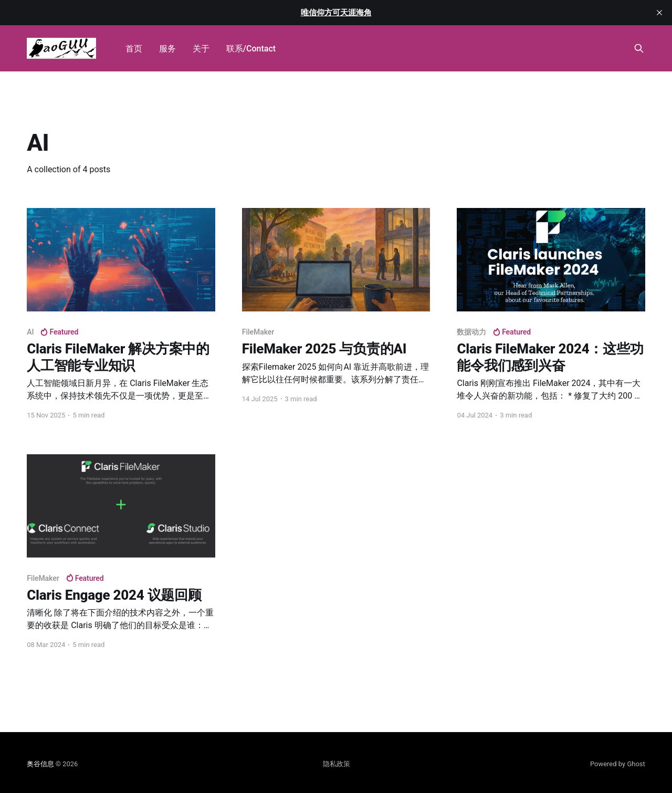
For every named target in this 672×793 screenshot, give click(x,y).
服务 (167, 49)
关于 (201, 49)
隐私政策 (337, 764)
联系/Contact (251, 49)
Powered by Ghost (618, 764)
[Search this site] (639, 48)
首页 (134, 49)
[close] (659, 13)
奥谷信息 (40, 764)
